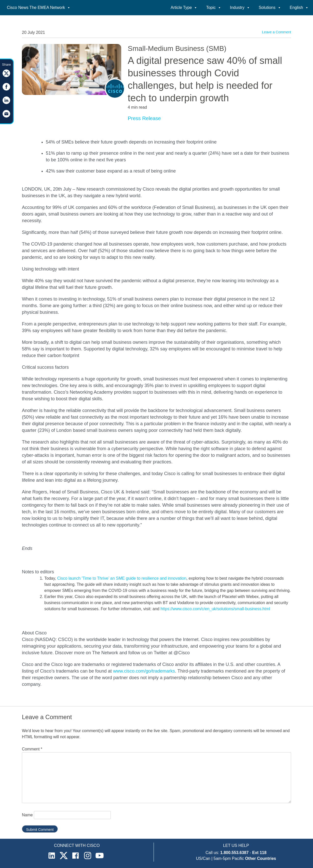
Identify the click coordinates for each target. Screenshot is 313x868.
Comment (32, 749)
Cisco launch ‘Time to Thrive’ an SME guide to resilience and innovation (122, 578)
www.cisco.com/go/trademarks (144, 671)
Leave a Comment (277, 32)
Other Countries (261, 858)
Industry (240, 8)
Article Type (184, 8)
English (299, 8)
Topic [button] (214, 8)
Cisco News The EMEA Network (39, 8)
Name (27, 815)
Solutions (270, 8)
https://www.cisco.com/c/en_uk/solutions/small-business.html (215, 609)
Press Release (144, 118)
